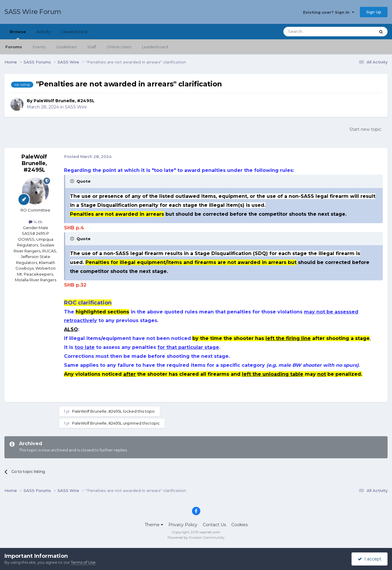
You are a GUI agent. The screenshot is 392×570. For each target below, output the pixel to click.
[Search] (315, 32)
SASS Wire (76, 107)
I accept (370, 559)
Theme (154, 525)
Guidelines (66, 47)
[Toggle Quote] (73, 181)
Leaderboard (155, 47)
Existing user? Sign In (329, 12)
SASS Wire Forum (33, 12)
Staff (92, 47)
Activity (44, 32)
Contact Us (214, 525)
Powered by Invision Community (196, 537)
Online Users (119, 47)
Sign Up (374, 12)
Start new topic (365, 129)
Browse (18, 34)
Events (39, 47)
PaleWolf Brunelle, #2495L (64, 101)
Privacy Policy (183, 525)
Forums (14, 47)
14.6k (36, 222)
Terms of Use (83, 562)
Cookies (239, 525)
